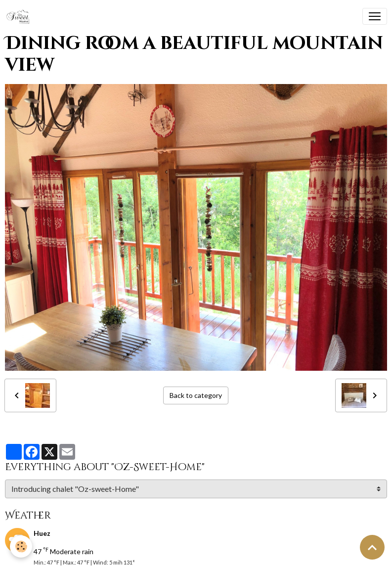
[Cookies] (21, 546)
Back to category (196, 395)
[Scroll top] (372, 547)
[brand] (20, 16)
